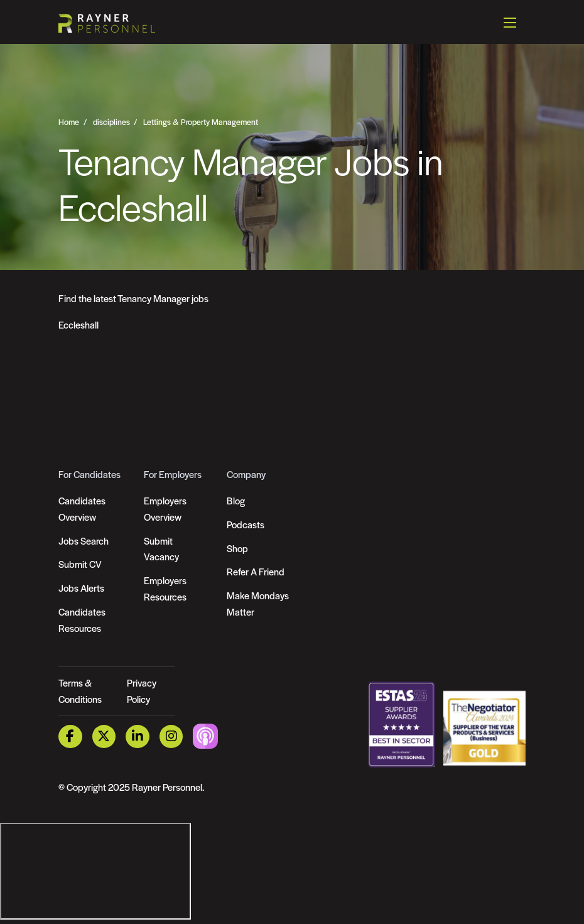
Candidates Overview (82, 508)
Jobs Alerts (81, 588)
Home (69, 122)
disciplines (111, 122)
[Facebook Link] (70, 736)
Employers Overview (165, 508)
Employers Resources (165, 588)
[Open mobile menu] (510, 22)
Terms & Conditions (80, 691)
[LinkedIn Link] (138, 736)
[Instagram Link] (171, 736)
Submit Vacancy (161, 549)
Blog (236, 500)
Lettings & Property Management (201, 122)
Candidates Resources (82, 620)
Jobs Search (84, 541)
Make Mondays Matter (258, 603)
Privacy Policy (142, 691)
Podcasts (246, 524)
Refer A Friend (256, 571)
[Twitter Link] (104, 736)
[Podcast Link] (205, 735)
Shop (237, 548)
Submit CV (80, 564)
